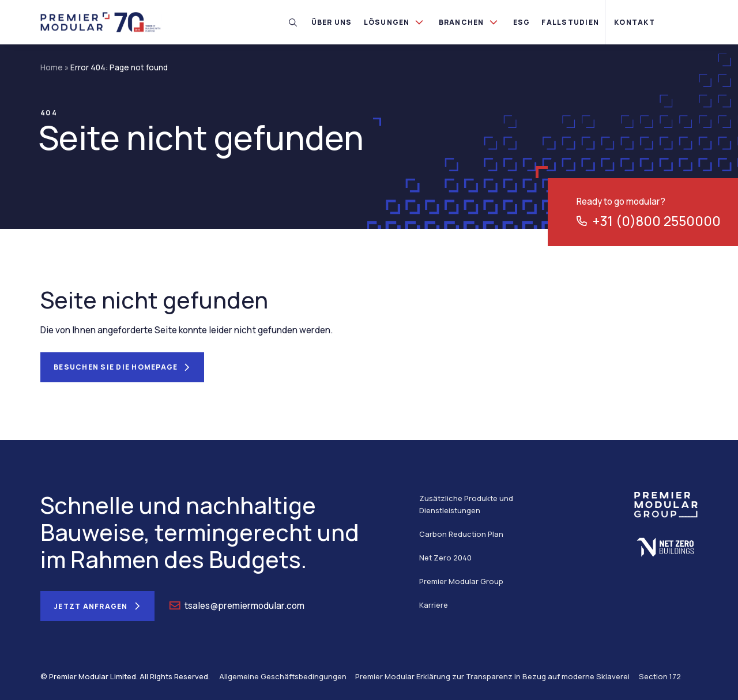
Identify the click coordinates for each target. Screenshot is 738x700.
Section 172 (660, 676)
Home (52, 67)
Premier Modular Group (461, 581)
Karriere (434, 605)
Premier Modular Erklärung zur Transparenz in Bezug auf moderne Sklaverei (492, 676)
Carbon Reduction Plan (461, 534)
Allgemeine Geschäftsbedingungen (283, 676)
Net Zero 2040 (445, 558)
